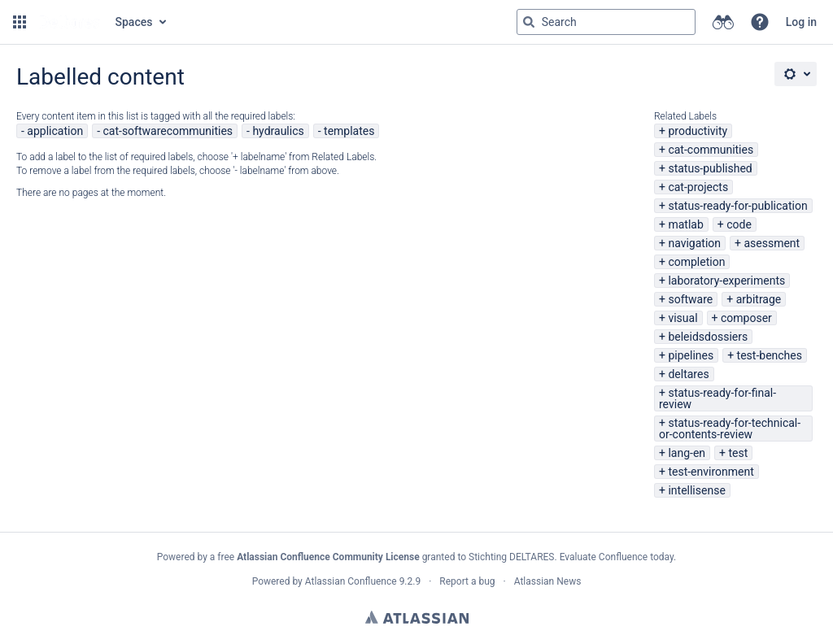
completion (696, 262)
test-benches (770, 355)
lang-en (687, 453)
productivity (698, 131)
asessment (772, 243)
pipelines (691, 355)
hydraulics (278, 131)
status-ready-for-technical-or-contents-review (730, 429)
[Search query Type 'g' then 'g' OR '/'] (606, 22)
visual (683, 318)
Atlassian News (548, 581)
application (55, 131)
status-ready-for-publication (737, 206)
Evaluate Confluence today (617, 557)
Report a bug (467, 581)
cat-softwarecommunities (168, 131)
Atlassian (417, 617)
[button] (20, 22)
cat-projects (698, 187)
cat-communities (711, 150)
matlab (685, 224)
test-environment (711, 472)
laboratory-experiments (726, 281)
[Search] (529, 22)
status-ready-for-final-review (717, 398)
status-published (710, 168)
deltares (688, 374)
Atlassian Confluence (351, 581)
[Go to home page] (69, 22)
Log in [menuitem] (801, 22)
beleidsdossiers (708, 337)
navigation (694, 243)
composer (746, 318)
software (690, 299)
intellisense (696, 490)
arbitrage (759, 299)
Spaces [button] (134, 22)
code (739, 224)
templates (349, 131)
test (738, 453)
